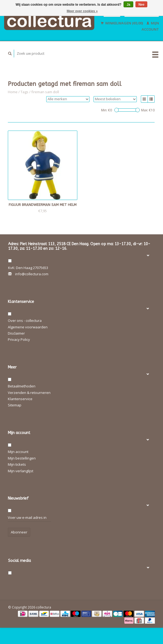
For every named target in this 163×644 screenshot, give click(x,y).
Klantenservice (20, 399)
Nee (141, 5)
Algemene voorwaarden (28, 327)
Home (13, 92)
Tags (24, 92)
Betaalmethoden (22, 386)
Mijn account (18, 452)
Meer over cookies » (82, 11)
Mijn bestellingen (22, 458)
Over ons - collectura (25, 321)
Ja (128, 5)
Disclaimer (16, 333)
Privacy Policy (19, 339)
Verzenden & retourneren (29, 393)
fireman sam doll (45, 92)
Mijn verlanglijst (21, 471)
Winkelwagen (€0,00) (122, 23)
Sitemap (15, 405)
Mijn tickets (17, 464)
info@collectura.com (32, 274)
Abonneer (19, 532)
